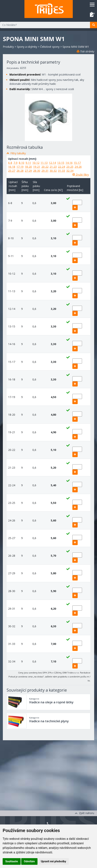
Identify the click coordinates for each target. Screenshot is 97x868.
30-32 (53, 171)
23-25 (70, 167)
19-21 (37, 167)
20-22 (45, 167)
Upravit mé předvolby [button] (53, 861)
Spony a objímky (27, 47)
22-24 (61, 167)
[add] (75, 208)
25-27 (12, 171)
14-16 (69, 163)
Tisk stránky (85, 51)
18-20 (28, 167)
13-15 (61, 163)
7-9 (15, 163)
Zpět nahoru (84, 813)
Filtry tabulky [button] (18, 153)
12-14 (52, 163)
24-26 (78, 167)
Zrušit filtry (81, 175)
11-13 (44, 163)
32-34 (70, 171)
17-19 (20, 167)
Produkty (8, 47)
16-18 (12, 167)
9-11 (28, 163)
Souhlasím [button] (12, 861)
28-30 (37, 171)
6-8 (10, 163)
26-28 (20, 171)
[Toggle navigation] (92, 4)
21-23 (53, 167)
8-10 (22, 163)
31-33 (61, 171)
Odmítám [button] (29, 861)
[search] (93, 25)
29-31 (45, 171)
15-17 (77, 163)
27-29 (28, 171)
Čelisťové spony (50, 47)
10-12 (36, 163)
